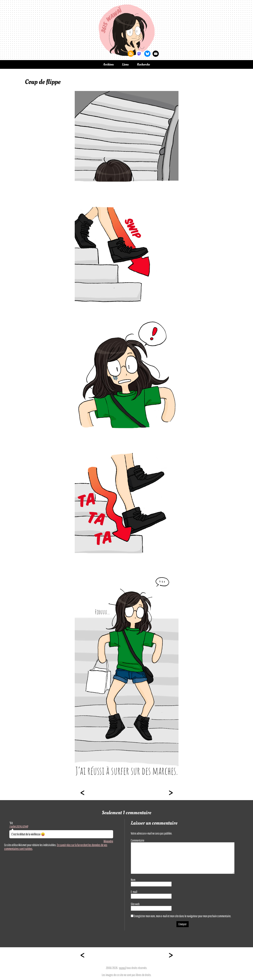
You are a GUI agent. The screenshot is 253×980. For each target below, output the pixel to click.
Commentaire (137, 840)
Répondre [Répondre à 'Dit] (108, 841)
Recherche (143, 64)
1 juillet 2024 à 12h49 (19, 826)
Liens (125, 64)
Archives (108, 64)
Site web (135, 904)
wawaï (123, 968)
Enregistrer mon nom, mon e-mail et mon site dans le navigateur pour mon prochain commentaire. (183, 916)
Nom (133, 880)
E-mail (134, 892)
